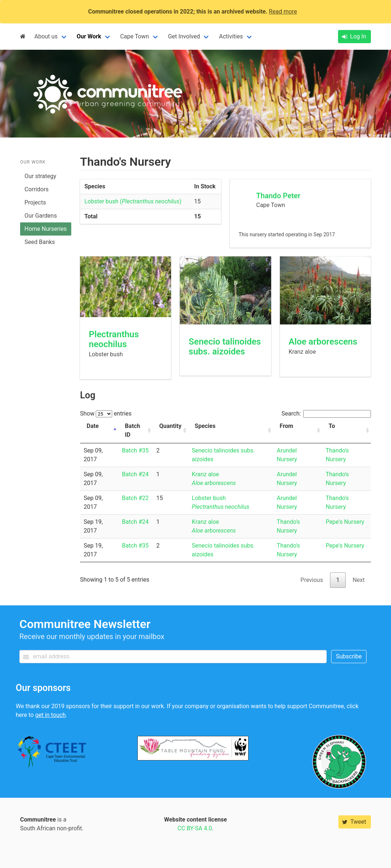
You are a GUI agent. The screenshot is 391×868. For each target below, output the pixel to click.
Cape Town (135, 36)
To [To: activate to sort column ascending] (332, 426)
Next (359, 580)
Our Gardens (41, 216)
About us (46, 36)
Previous (312, 580)
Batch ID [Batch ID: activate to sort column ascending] (132, 430)
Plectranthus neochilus (114, 339)
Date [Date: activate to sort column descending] (93, 426)
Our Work (89, 36)
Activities (231, 36)
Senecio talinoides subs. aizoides (225, 347)
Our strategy (40, 176)
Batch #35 (135, 450)
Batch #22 (135, 498)
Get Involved (184, 36)
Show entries (106, 414)
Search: (326, 414)
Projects (35, 202)
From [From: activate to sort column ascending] (286, 426)
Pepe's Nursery (345, 522)
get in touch (50, 715)
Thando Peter (278, 196)
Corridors (37, 189)
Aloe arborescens (323, 342)
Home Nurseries (45, 229)
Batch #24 (135, 474)
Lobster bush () (133, 201)
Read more (283, 12)
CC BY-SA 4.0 (195, 828)
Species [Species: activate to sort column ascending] (205, 426)
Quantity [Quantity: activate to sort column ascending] (170, 426)
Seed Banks (40, 242)
